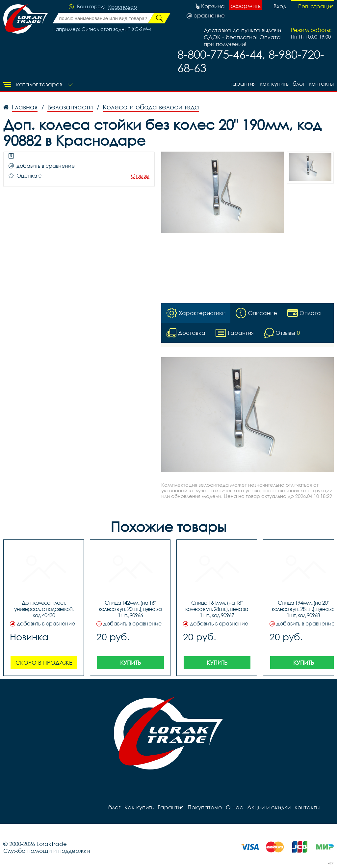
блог (299, 84)
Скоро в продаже (44, 663)
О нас (234, 807)
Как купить (274, 84)
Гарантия (243, 84)
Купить (130, 663)
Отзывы (140, 176)
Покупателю (205, 807)
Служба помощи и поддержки (47, 851)
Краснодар (123, 7)
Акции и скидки (269, 807)
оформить (246, 6)
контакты (321, 84)
